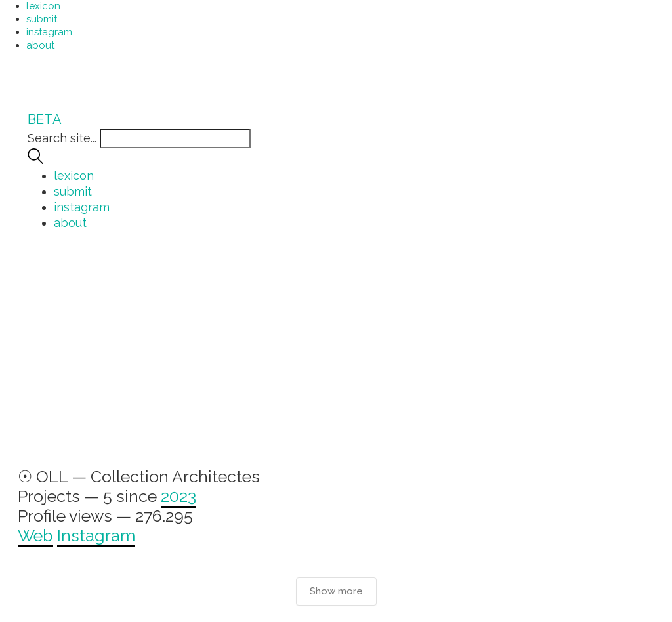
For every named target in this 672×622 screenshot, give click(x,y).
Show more (336, 591)
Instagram (96, 535)
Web (35, 535)
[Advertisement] (336, 356)
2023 (178, 496)
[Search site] (35, 160)
